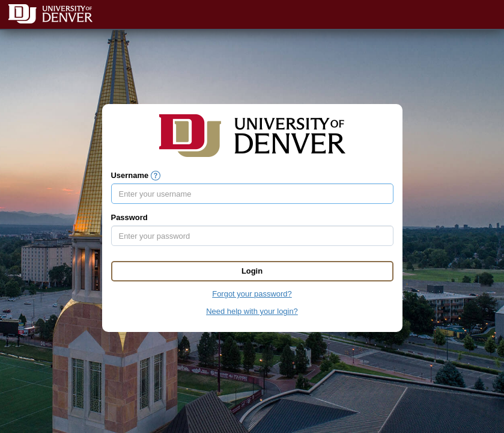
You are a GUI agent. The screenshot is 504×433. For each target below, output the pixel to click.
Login (252, 271)
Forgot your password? (252, 294)
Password (129, 217)
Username (130, 175)
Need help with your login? (252, 311)
